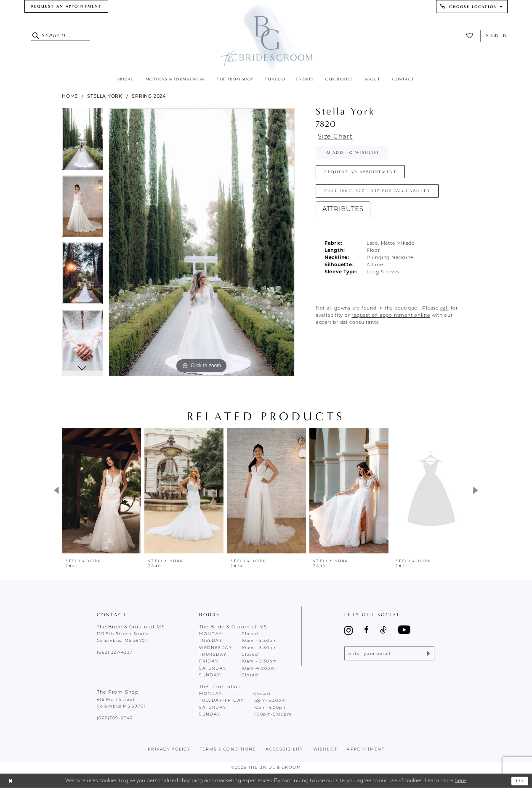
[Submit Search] (36, 36)
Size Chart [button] (335, 137)
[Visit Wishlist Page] (471, 36)
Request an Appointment (361, 172)
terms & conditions (228, 749)
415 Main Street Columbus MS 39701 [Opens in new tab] (121, 703)
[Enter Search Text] (61, 36)
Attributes (343, 210)
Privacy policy (169, 749)
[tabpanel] (82, 142)
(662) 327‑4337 (114, 653)
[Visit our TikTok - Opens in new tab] (383, 630)
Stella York (105, 96)
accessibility (285, 749)
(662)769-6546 (115, 718)
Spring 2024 (149, 96)
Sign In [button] (496, 35)
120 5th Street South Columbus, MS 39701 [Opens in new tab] (122, 637)
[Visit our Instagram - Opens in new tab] (348, 630)
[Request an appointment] (66, 6)
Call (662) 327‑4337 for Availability (378, 191)
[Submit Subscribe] (428, 653)
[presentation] (101, 491)
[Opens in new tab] (445, 309)
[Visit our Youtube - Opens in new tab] (404, 630)
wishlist (325, 749)
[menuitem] (66, 6)
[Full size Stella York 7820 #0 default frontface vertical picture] (202, 242)
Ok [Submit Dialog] (520, 780)
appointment (366, 749)
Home (70, 96)
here (460, 781)
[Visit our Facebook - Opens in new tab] (366, 630)
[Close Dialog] (11, 781)
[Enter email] (389, 653)
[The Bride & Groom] (266, 37)
